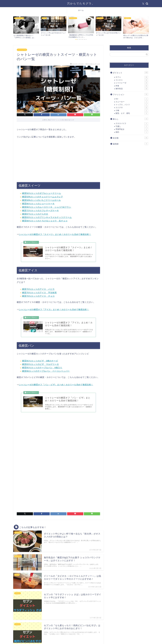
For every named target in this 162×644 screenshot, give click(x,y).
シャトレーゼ (22, 50)
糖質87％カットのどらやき (35, 214)
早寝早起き (132, 129)
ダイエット (130, 73)
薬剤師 (130, 144)
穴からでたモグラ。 (81, 3)
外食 (132, 86)
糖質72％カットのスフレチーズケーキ (40, 211)
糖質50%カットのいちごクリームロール (41, 200)
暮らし (130, 119)
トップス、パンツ (132, 105)
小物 (132, 111)
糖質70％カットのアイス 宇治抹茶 (39, 293)
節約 (132, 132)
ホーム (81, 10)
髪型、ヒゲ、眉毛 (132, 113)
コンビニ (132, 80)
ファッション (130, 94)
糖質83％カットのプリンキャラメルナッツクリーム (47, 217)
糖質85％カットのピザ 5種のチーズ (40, 361)
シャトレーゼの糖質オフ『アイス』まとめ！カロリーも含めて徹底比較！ (54, 310)
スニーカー (132, 102)
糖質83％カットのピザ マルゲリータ (40, 365)
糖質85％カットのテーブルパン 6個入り (42, 368)
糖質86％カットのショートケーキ (38, 204)
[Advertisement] (58, 160)
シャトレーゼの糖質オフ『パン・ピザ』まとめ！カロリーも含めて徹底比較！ (56, 385)
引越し (132, 126)
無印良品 (132, 89)
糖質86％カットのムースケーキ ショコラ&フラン (47, 207)
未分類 (130, 138)
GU (132, 99)
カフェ (132, 77)
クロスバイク (132, 123)
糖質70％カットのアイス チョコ (38, 296)
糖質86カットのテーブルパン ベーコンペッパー (46, 372)
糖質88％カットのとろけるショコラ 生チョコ (45, 221)
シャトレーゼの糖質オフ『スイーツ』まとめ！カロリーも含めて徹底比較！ (55, 234)
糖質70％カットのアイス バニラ (38, 290)
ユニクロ (132, 108)
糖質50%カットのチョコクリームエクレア (43, 197)
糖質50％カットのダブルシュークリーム (42, 193)
